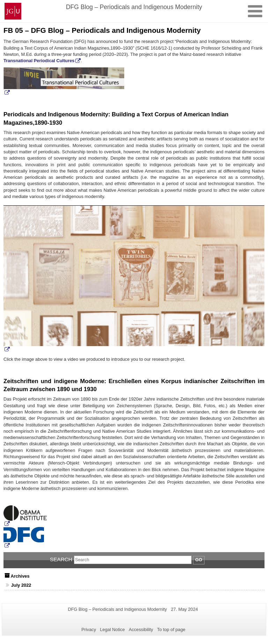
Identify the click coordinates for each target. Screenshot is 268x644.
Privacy (89, 630)
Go (199, 560)
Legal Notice (112, 630)
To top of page (171, 630)
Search (61, 559)
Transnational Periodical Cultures (39, 61)
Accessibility (141, 630)
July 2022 (21, 585)
